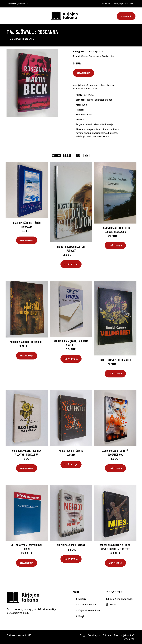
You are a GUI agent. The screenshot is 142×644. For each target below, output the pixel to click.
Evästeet (107, 635)
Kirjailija (82, 599)
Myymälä (126, 16)
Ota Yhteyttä (94, 635)
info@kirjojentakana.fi (123, 4)
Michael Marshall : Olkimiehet (27, 342)
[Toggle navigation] (10, 16)
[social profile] (27, 4)
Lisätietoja (84, 73)
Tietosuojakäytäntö (124, 635)
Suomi (108, 4)
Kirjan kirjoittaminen (89, 610)
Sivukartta (129, 639)
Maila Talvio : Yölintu (71, 451)
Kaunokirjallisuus (96, 51)
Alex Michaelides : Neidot (71, 545)
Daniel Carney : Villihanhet (115, 360)
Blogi (81, 616)
